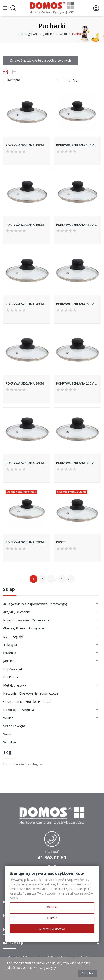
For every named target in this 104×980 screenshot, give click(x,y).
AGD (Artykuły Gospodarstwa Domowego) (35, 604)
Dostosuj (52, 907)
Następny (69, 579)
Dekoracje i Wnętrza (19, 710)
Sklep (9, 590)
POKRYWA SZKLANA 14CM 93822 (77, 145)
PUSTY (61, 542)
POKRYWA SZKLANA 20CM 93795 (27, 304)
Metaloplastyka (15, 685)
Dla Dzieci (11, 677)
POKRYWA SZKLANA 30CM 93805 (77, 463)
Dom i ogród (13, 636)
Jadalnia (9, 661)
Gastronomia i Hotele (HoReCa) (27, 701)
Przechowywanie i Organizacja (26, 620)
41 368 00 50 (52, 858)
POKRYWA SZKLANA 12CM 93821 (27, 145)
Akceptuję (88, 973)
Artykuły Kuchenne (17, 612)
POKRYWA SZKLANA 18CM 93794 (77, 225)
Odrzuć (52, 918)
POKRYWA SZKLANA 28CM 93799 (27, 463)
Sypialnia (10, 742)
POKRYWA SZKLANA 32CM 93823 (27, 542)
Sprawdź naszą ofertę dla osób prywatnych (41, 60)
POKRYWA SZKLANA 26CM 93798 (77, 383)
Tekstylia (10, 644)
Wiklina (8, 718)
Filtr (75, 80)
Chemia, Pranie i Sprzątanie (24, 628)
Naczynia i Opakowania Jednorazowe (31, 693)
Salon (7, 734)
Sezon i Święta (14, 726)
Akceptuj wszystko (52, 929)
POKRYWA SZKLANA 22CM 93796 (77, 304)
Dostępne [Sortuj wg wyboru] (34, 80)
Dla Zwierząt (13, 669)
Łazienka (10, 653)
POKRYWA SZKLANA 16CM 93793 (27, 225)
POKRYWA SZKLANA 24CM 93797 (27, 383)
